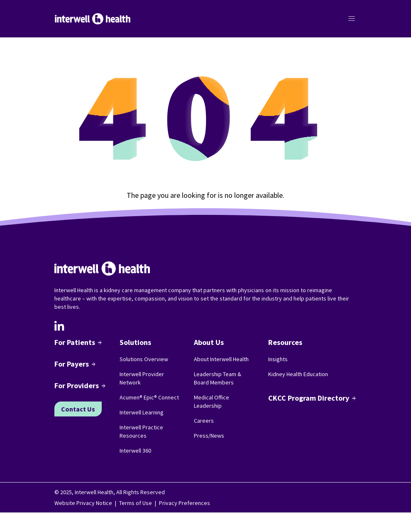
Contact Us (78, 409)
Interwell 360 (135, 451)
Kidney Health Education (298, 374)
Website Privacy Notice (83, 503)
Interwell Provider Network (142, 378)
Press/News (209, 436)
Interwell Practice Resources (141, 431)
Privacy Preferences (185, 503)
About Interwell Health (221, 359)
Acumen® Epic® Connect (149, 397)
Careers (204, 421)
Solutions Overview (144, 359)
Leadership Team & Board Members (218, 378)
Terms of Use (136, 503)
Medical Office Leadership (212, 401)
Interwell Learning (142, 412)
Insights (278, 359)
